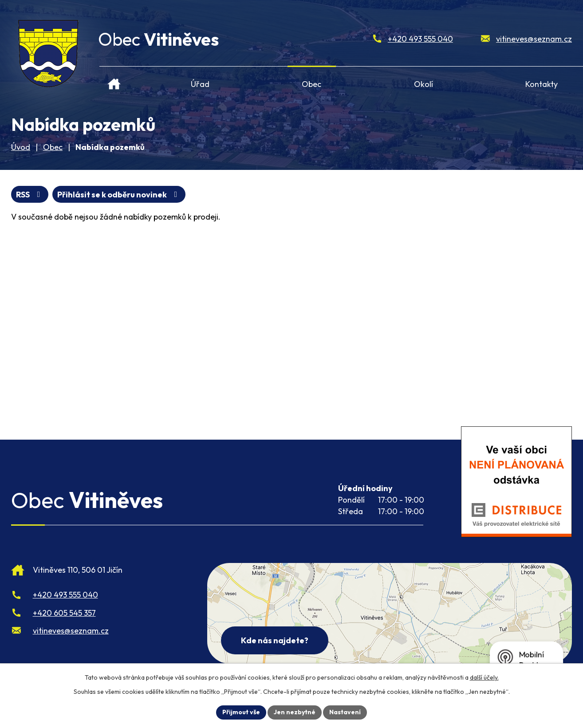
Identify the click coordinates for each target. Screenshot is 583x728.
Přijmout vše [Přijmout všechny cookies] (241, 712)
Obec (311, 84)
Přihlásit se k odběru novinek (119, 195)
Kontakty (542, 84)
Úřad (200, 84)
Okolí (423, 84)
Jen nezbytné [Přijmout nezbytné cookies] (295, 712)
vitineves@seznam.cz (534, 39)
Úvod (114, 81)
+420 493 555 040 (420, 39)
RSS (30, 195)
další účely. (484, 677)
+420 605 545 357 (64, 613)
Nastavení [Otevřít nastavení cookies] (345, 712)
